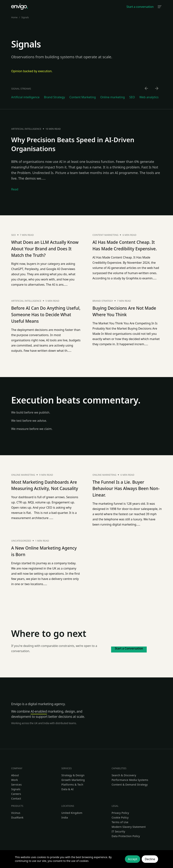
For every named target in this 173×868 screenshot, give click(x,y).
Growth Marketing (73, 778)
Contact (16, 797)
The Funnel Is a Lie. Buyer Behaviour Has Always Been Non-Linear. (125, 487)
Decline (150, 859)
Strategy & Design (73, 774)
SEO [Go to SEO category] (132, 97)
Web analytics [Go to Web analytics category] (149, 97)
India (65, 816)
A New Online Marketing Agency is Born (39, 550)
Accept (133, 859)
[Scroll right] (157, 89)
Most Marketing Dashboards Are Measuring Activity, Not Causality (44, 487)
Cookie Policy (120, 816)
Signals (16, 788)
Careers (16, 792)
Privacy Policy (120, 811)
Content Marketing (105, 235)
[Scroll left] (147, 89)
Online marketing (23, 474)
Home (14, 17)
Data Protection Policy (126, 834)
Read (15, 189)
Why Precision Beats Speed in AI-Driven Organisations (82, 144)
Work (15, 778)
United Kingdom (72, 811)
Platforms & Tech (72, 783)
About (15, 774)
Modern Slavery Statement (129, 825)
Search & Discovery (124, 774)
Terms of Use (120, 820)
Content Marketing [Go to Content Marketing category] (83, 97)
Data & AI (67, 788)
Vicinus (16, 811)
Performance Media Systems (130, 778)
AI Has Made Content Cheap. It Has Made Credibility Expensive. (126, 248)
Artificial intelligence (26, 129)
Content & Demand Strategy (130, 783)
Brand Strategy (103, 300)
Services (16, 783)
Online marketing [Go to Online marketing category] (113, 97)
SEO (14, 235)
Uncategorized (21, 539)
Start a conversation (140, 7)
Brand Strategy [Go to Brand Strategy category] (54, 97)
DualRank (17, 816)
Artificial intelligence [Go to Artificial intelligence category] (25, 97)
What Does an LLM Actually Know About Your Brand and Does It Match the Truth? (44, 248)
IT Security (118, 830)
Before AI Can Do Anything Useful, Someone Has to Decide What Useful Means (42, 314)
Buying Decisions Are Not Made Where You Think (122, 311)
